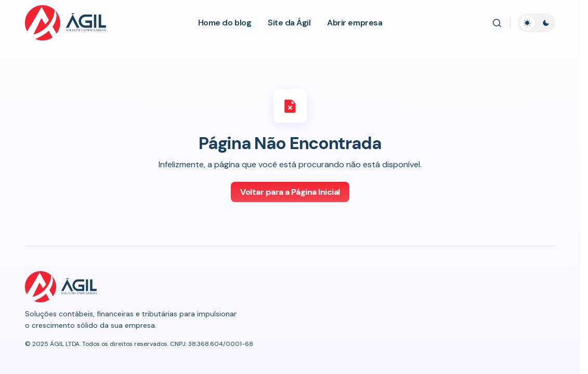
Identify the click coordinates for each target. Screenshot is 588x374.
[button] (497, 23)
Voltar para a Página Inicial (290, 192)
